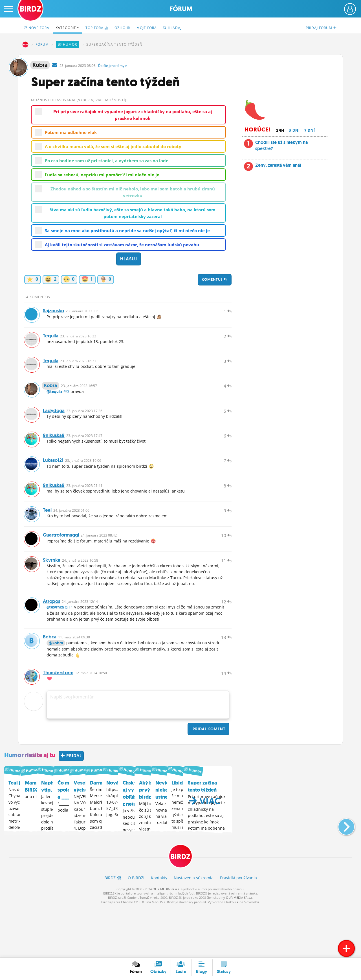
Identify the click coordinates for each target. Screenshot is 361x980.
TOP (97, 28)
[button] (342, 873)
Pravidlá (238, 928)
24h (280, 130)
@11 (69, 650)
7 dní (310, 130)
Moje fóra (147, 28)
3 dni (294, 130)
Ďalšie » (113, 66)
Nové (37, 28)
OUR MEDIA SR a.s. (166, 939)
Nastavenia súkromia (194, 928)
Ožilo (122, 28)
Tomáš (144, 948)
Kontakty (159, 928)
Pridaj (208, 779)
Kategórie (67, 28)
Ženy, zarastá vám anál (278, 165)
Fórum (181, 9)
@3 (66, 406)
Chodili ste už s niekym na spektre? (281, 145)
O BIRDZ (136, 928)
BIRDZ (25, 45)
